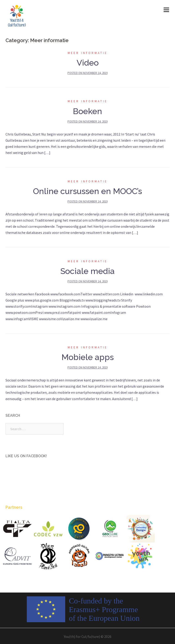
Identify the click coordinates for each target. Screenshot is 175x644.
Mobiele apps (88, 357)
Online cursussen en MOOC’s (87, 191)
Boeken (87, 111)
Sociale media (87, 271)
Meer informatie (88, 53)
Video (88, 63)
